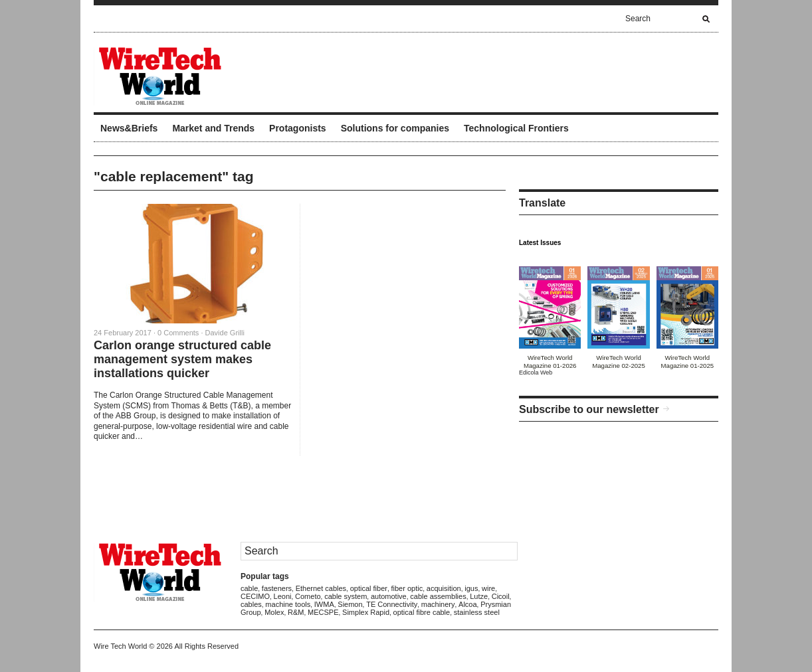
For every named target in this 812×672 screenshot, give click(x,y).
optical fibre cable (422, 612)
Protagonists (298, 128)
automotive (389, 596)
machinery (438, 604)
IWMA (324, 604)
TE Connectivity (392, 604)
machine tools (288, 604)
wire (488, 588)
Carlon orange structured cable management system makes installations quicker (182, 359)
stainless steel (477, 612)
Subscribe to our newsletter (589, 409)
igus (471, 588)
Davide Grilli (225, 333)
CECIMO (255, 596)
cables (251, 604)
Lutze (479, 596)
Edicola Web (536, 373)
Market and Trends (213, 128)
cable (249, 588)
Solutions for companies (395, 128)
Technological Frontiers (516, 128)
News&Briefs (129, 128)
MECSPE (323, 612)
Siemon (350, 604)
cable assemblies (438, 596)
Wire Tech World (120, 646)
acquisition (444, 588)
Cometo (308, 596)
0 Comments (178, 333)
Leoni (283, 596)
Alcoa (468, 604)
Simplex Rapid (366, 612)
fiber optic (407, 588)
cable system (346, 596)
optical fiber (369, 588)
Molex (274, 612)
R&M (296, 612)
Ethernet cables (321, 588)
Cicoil (501, 596)
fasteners (277, 588)
